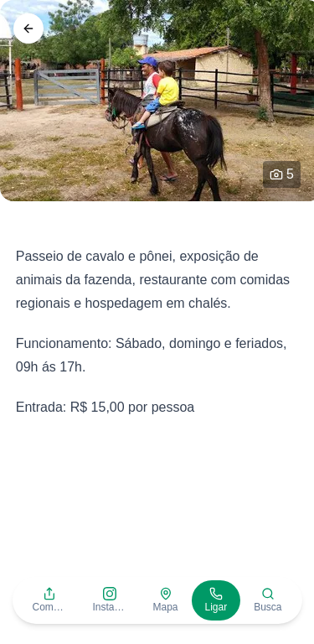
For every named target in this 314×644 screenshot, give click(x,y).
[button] (49, 600)
